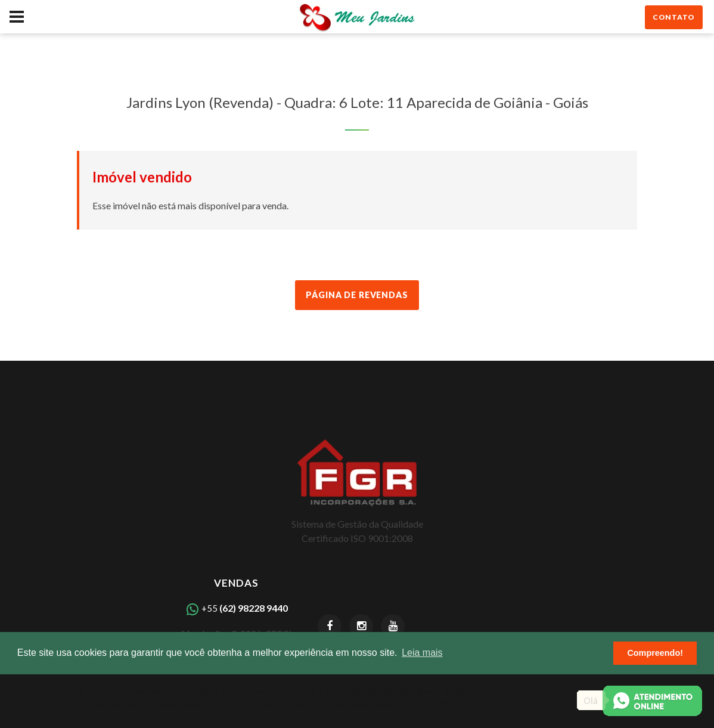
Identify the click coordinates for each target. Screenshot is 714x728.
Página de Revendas (357, 295)
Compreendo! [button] (655, 653)
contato (674, 17)
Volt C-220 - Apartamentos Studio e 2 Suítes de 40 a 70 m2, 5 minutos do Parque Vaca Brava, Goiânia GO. (284, 691)
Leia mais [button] (422, 653)
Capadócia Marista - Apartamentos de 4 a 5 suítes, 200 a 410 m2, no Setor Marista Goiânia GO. (265, 705)
